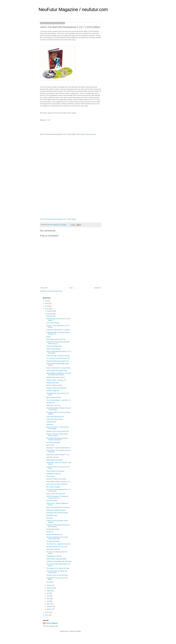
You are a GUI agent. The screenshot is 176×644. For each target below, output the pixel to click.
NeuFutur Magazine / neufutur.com (73, 9)
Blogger (79, 631)
